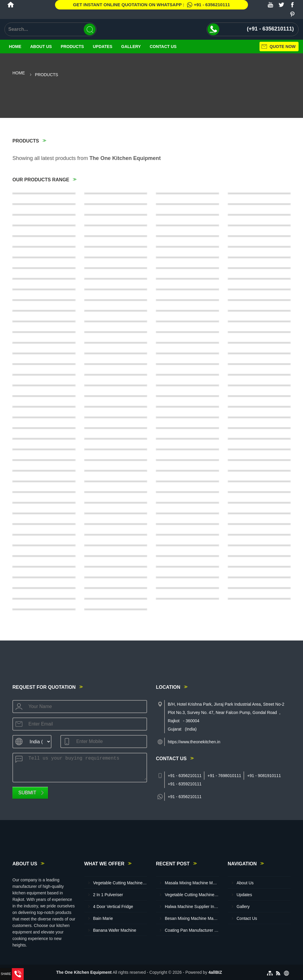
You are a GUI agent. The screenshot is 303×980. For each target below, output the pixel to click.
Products (72, 47)
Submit (27, 793)
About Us (41, 47)
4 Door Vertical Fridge (113, 907)
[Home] (11, 5)
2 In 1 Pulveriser (108, 895)
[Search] (90, 29)
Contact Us (163, 47)
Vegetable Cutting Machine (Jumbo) (120, 883)
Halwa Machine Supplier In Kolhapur (192, 907)
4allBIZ (215, 972)
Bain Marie (103, 918)
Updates (103, 47)
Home (15, 47)
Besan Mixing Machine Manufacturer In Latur (192, 918)
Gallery (131, 47)
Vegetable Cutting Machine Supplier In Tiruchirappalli (192, 895)
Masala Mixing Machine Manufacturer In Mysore (192, 883)
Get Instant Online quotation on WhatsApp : (151, 5)
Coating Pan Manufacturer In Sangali (192, 930)
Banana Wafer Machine (115, 930)
